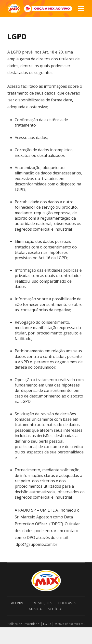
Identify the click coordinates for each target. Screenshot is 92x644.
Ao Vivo (18, 603)
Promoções (41, 603)
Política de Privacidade (23, 624)
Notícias (56, 609)
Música (35, 609)
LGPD (47, 624)
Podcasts (67, 603)
